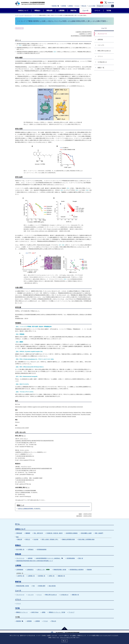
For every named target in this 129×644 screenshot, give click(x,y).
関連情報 (89, 570)
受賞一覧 (81, 558)
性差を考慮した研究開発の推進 (86, 539)
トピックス (31, 595)
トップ (17, 15)
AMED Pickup (35, 612)
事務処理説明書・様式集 (60, 570)
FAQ (34, 586)
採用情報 (64, 6)
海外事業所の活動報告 (72, 533)
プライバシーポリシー (66, 637)
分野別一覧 (52, 576)
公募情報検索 (20, 570)
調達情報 (55, 6)
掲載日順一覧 (61, 576)
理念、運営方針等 (38, 533)
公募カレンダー (43, 570)
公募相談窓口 (30, 570)
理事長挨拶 (19, 533)
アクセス (77, 6)
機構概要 (28, 533)
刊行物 (17, 608)
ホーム (17, 524)
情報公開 (20, 539)
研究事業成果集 (71, 558)
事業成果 (18, 554)
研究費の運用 (42, 586)
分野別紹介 (31, 549)
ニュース (21, 15)
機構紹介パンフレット (22, 612)
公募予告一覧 (21, 576)
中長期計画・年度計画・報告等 (54, 533)
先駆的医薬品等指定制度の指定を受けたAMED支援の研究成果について (35, 561)
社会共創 (36, 539)
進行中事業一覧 (20, 549)
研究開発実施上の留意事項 (77, 570)
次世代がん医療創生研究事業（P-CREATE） (29, 509)
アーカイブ (71, 612)
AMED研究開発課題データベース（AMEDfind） (49, 558)
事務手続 (18, 582)
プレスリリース (28, 15)
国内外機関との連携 (86, 533)
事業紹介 (18, 545)
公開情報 (70, 6)
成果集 (44, 612)
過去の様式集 (52, 586)
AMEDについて (20, 529)
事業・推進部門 (99, 533)
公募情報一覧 (31, 576)
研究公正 (28, 539)
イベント (39, 595)
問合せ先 (84, 6)
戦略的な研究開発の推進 (68, 539)
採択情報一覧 (42, 576)
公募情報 (18, 565)
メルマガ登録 (92, 6)
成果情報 (30, 558)
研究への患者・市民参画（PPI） (50, 539)
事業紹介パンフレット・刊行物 (57, 612)
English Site (111, 3)
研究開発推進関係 (42, 549)
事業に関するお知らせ (51, 595)
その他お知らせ (64, 595)
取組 (17, 537)
